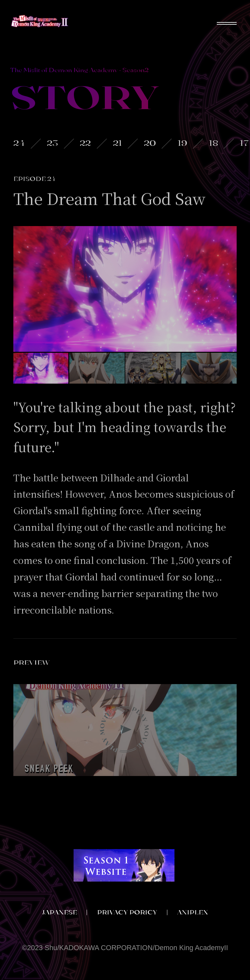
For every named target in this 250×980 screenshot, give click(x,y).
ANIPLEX (193, 912)
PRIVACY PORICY (127, 912)
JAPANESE (60, 912)
